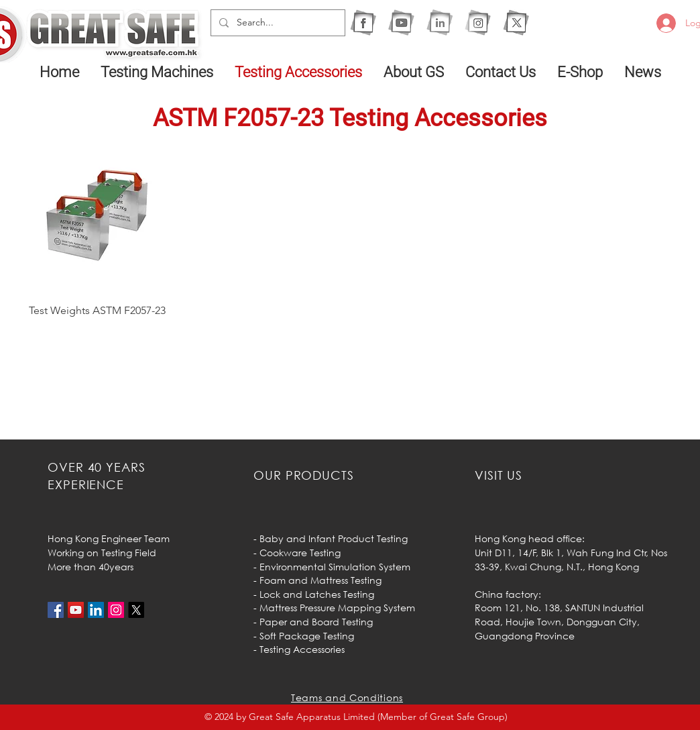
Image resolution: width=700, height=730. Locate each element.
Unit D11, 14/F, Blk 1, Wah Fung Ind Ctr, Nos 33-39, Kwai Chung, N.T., (571, 560)
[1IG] (478, 22)
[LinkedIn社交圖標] (96, 610)
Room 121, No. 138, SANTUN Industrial (559, 608)
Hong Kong (614, 567)
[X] (516, 22)
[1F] (363, 22)
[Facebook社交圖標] (56, 610)
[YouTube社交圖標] (76, 610)
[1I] (440, 22)
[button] (158, 72)
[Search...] (277, 23)
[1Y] (401, 22)
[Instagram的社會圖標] (116, 610)
